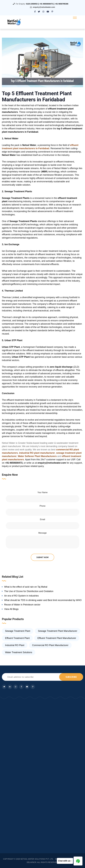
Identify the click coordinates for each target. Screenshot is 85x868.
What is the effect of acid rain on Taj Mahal (26, 587)
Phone (42, 506)
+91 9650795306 (62, 4)
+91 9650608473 (46, 4)
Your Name (42, 492)
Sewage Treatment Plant (18, 631)
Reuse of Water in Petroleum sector (22, 605)
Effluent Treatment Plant (17, 638)
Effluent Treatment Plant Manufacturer (57, 638)
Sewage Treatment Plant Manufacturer (58, 631)
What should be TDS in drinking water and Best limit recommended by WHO (43, 600)
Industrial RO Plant (15, 645)
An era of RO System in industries (21, 596)
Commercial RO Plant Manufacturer (50, 645)
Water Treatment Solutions (19, 652)
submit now (42, 557)
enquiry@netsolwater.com (44, 7)
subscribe (71, 677)
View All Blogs (11, 609)
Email (42, 519)
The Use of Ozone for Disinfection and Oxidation (29, 591)
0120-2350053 (32, 4)
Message (43, 533)
